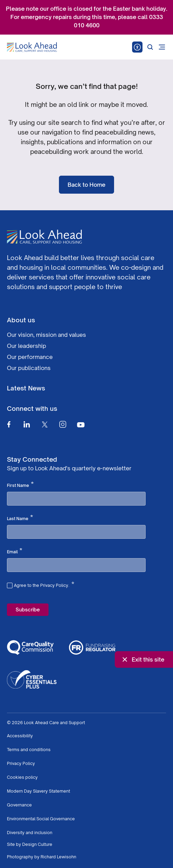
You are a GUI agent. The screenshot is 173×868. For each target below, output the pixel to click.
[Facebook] (9, 424)
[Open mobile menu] (162, 47)
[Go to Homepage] (32, 47)
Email (15, 551)
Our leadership (27, 346)
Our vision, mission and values (46, 335)
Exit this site (142, 659)
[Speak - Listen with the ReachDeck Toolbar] (137, 47)
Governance (19, 805)
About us (21, 320)
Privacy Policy (21, 763)
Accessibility (20, 736)
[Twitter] (45, 424)
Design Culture (37, 844)
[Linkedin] (27, 424)
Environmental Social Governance (41, 819)
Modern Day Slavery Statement (38, 791)
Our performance (30, 357)
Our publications (29, 368)
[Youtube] (81, 424)
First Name (20, 485)
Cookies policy (22, 777)
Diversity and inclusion (30, 833)
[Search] (150, 47)
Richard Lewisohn (58, 857)
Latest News (26, 388)
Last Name (20, 518)
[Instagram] (63, 424)
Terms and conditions (29, 750)
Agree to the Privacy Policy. (44, 584)
